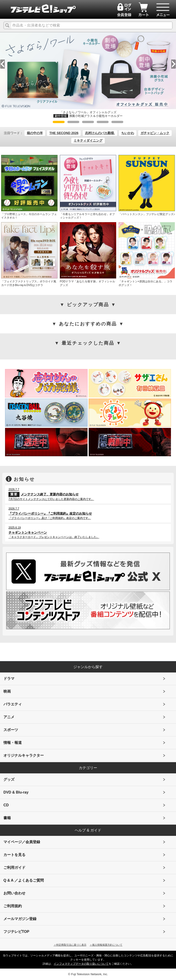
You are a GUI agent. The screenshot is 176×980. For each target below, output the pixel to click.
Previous (3, 64)
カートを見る (14, 855)
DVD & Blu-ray (16, 792)
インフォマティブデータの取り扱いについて (81, 964)
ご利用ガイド (14, 868)
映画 (7, 691)
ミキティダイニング (88, 140)
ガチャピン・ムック (155, 133)
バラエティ (13, 704)
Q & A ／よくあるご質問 (24, 880)
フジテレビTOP (16, 932)
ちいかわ (128, 133)
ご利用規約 (13, 906)
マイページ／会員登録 (22, 842)
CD (6, 805)
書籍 (7, 818)
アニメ (9, 717)
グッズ (9, 779)
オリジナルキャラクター (24, 755)
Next (173, 64)
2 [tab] (73, 122)
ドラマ (9, 679)
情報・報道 (13, 743)
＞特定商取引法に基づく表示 (70, 945)
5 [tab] (117, 122)
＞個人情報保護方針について (106, 945)
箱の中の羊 (35, 133)
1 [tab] (59, 122)
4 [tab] (103, 122)
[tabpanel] (88, 75)
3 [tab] (88, 122)
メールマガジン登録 (20, 919)
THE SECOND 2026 (64, 133)
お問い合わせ (14, 893)
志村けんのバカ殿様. (100, 133)
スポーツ (11, 730)
